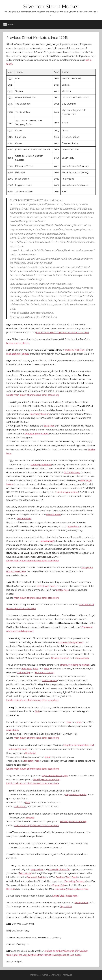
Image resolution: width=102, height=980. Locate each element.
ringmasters (37, 869)
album (48, 757)
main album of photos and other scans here (36, 598)
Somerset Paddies (37, 877)
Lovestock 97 (47, 541)
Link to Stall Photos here (65, 896)
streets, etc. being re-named (75, 665)
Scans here (73, 526)
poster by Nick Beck (75, 350)
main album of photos (18, 354)
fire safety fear (32, 761)
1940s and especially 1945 (55, 775)
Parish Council (49, 680)
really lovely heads (47, 586)
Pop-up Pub (59, 885)
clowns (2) (64, 869)
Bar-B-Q (11, 889)
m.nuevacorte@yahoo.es (71, 642)
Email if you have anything (47, 779)
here (24, 669)
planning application (41, 465)
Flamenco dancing (45, 673)
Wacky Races (81, 902)
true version (83, 658)
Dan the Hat (25, 873)
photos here (62, 590)
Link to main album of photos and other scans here (62, 332)
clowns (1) (53, 869)
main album (13, 730)
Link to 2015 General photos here (72, 889)
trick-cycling (23, 673)
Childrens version (60, 658)
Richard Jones (53, 515)
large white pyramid (76, 795)
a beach (29, 818)
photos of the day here (37, 434)
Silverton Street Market (51, 6)
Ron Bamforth (24, 519)
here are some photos (18, 343)
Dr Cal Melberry (72, 472)
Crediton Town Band (66, 877)
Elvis (38, 711)
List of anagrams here (67, 492)
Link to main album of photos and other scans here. (33, 769)
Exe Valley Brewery (40, 414)
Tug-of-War (66, 906)
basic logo (49, 426)
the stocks (31, 753)
